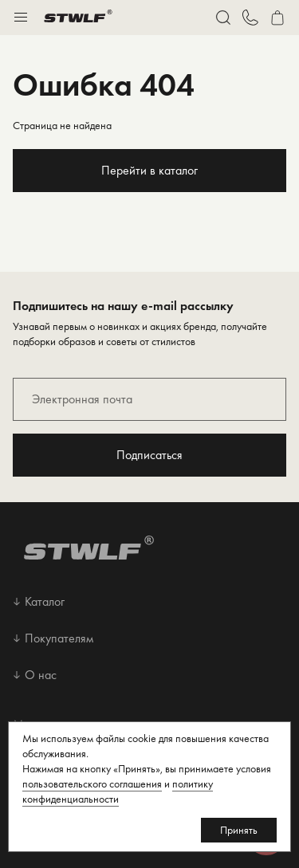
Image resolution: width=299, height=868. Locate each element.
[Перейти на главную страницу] (78, 18)
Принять (239, 830)
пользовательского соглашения (92, 784)
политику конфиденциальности (118, 791)
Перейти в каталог (149, 170)
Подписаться (149, 455)
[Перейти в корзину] (277, 18)
